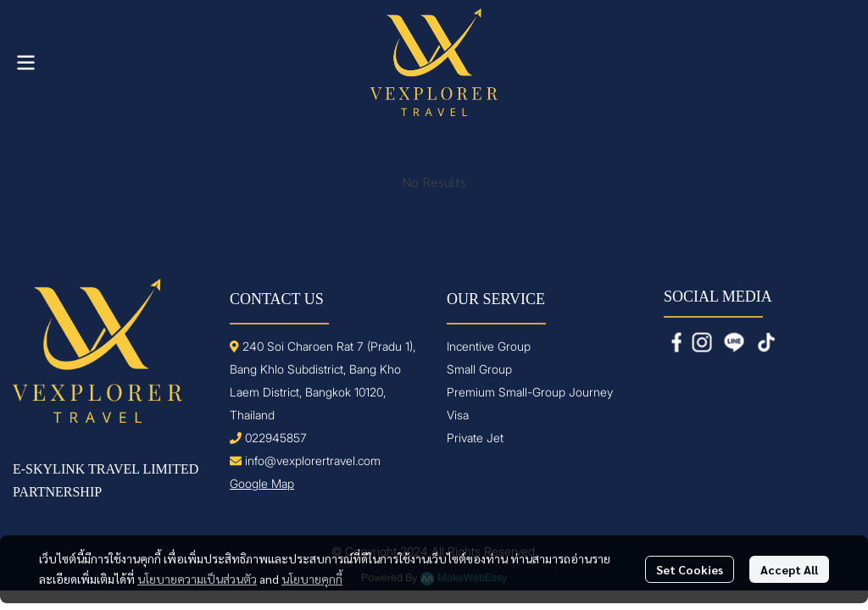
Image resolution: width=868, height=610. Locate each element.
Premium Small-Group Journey (530, 392)
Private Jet (475, 438)
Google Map (262, 483)
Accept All (789, 569)
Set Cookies (690, 569)
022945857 (276, 438)
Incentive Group (489, 346)
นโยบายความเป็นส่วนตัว (197, 579)
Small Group (479, 369)
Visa (458, 415)
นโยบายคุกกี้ (312, 579)
